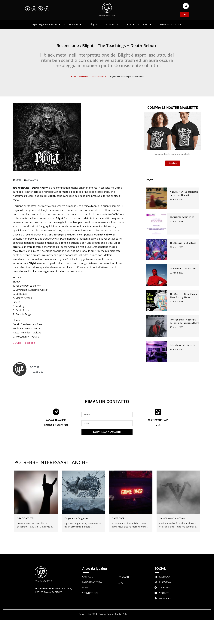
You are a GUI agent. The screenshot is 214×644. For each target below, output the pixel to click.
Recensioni (84, 77)
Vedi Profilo (38, 372)
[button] (186, 6)
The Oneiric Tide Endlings (183, 243)
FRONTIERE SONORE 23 (182, 217)
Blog (94, 24)
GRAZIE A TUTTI (25, 518)
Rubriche (75, 24)
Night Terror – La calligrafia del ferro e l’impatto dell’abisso (184, 195)
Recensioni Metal (99, 77)
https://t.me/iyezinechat (56, 425)
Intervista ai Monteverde (183, 345)
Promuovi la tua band (171, 24)
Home (73, 77)
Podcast (112, 24)
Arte (130, 24)
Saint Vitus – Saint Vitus (172, 518)
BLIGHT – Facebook (24, 343)
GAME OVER (118, 518)
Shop (147, 24)
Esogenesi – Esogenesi (76, 518)
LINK (158, 425)
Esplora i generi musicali (46, 24)
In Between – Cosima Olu (183, 269)
